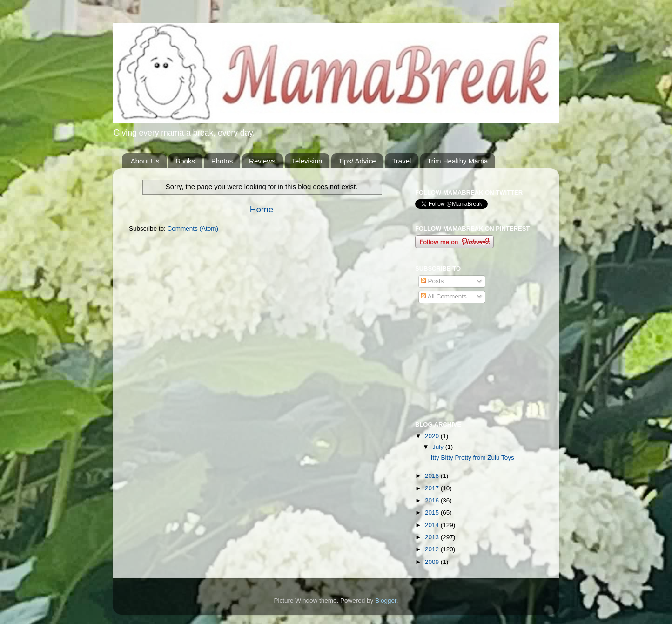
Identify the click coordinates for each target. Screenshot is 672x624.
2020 (433, 436)
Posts (432, 281)
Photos (222, 161)
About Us (145, 161)
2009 (433, 562)
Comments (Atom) (193, 228)
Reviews (262, 161)
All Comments (444, 296)
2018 (433, 476)
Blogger (386, 600)
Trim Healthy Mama (457, 161)
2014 (433, 525)
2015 (433, 512)
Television (307, 161)
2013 (433, 537)
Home (262, 209)
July (439, 447)
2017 (433, 488)
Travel (401, 161)
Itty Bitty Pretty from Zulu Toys (473, 458)
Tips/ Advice (357, 161)
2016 (433, 500)
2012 (433, 549)
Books (185, 161)
